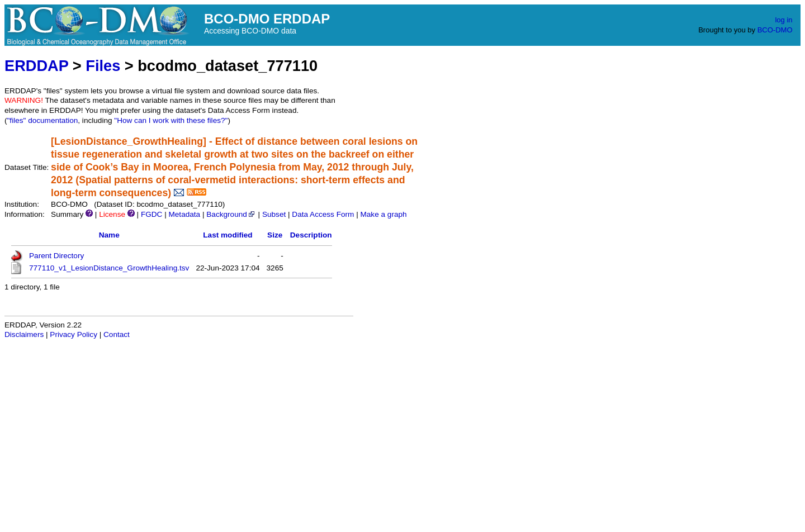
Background (231, 214)
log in (783, 20)
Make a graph (383, 214)
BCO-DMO (775, 30)
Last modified (228, 235)
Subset (274, 214)
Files (103, 66)
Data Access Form (323, 214)
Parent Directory (56, 256)
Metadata (184, 214)
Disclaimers (24, 334)
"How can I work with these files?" (171, 120)
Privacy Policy (74, 334)
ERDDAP (36, 66)
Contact (117, 334)
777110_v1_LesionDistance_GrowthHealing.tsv (109, 268)
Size (275, 235)
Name (109, 235)
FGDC (152, 214)
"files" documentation (43, 120)
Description (311, 235)
